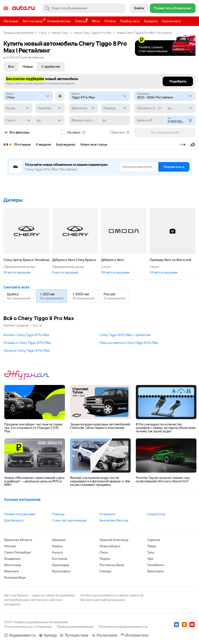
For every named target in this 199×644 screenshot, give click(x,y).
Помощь (58, 514)
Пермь (105, 559)
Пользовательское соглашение (28, 627)
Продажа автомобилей (19, 33)
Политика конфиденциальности (123, 627)
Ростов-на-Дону (112, 565)
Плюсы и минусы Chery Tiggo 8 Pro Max (129, 343)
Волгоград (13, 565)
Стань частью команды (69, 520)
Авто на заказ (34, 20)
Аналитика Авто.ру (114, 520)
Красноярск (61, 571)
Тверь (152, 546)
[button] (193, 145)
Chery (43, 33)
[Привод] (115, 108)
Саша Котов (156, 514)
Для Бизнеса (14, 520)
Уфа (150, 559)
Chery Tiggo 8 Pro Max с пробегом (125, 335)
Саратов (153, 540)
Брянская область (18, 540)
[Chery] (28, 96)
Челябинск (156, 565)
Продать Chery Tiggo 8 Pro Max (27, 351)
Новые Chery (60, 33)
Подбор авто (130, 21)
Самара (105, 571)
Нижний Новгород (114, 540)
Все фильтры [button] (16, 132)
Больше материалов (22, 499)
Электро (81, 21)
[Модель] (100, 96)
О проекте (107, 514)
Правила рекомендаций (75, 627)
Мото (96, 21)
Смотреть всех (17, 287)
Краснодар (60, 565)
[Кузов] (18, 108)
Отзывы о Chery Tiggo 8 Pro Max (27, 343)
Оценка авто (171, 21)
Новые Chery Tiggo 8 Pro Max (93, 33)
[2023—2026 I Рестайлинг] (165, 96)
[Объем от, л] (149, 108)
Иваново (59, 540)
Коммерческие (59, 21)
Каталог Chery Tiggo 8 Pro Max (26, 335)
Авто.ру (23, 8)
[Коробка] (50, 108)
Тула (151, 552)
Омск (104, 552)
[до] (180, 108)
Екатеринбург (15, 578)
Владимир (12, 559)
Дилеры (13, 200)
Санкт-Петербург (18, 552)
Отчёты (110, 21)
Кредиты (151, 21)
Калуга (57, 552)
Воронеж (12, 571)
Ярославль (156, 571)
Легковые (11, 21)
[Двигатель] (84, 108)
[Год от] (19, 120)
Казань (57, 546)
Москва (10, 546)
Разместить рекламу (20, 514)
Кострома (60, 559)
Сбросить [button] (120, 132)
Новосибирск (110, 546)
